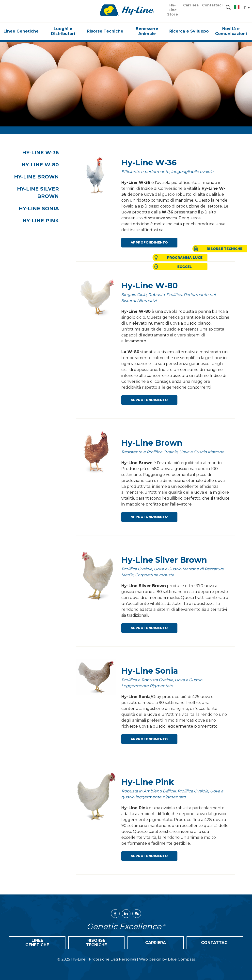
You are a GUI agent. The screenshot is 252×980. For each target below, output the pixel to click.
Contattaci (215, 943)
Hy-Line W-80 (45, 165)
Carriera (156, 943)
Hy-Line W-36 (45, 153)
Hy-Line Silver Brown (43, 193)
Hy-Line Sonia (44, 209)
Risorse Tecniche (96, 943)
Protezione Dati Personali (112, 959)
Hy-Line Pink (46, 222)
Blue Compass (181, 959)
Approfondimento (149, 242)
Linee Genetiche (37, 943)
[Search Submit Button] (228, 7)
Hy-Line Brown (41, 177)
